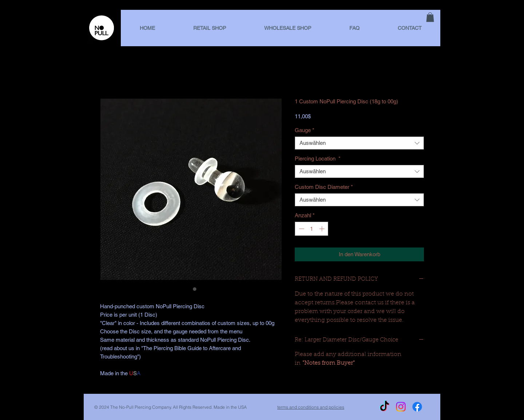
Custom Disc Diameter (324, 187)
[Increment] (323, 229)
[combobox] (359, 143)
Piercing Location (318, 159)
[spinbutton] (312, 229)
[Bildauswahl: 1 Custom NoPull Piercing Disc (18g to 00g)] (187, 289)
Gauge (305, 130)
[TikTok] (384, 407)
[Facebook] (417, 407)
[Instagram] (401, 407)
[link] (430, 17)
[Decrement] (301, 229)
